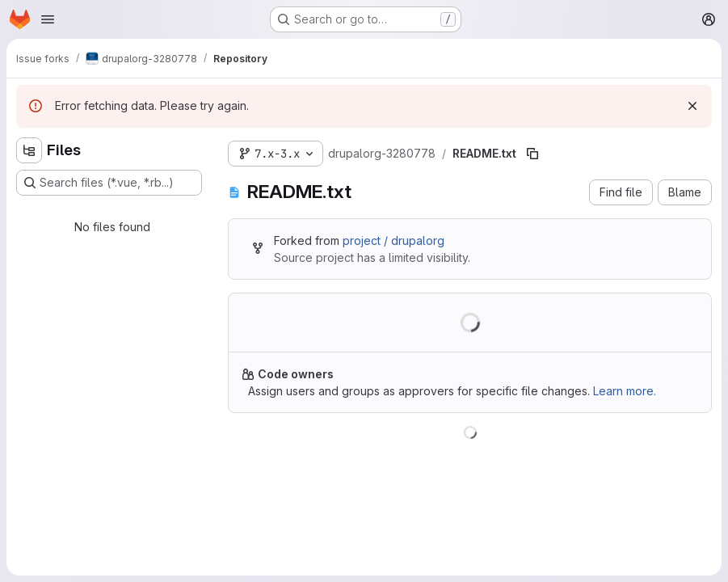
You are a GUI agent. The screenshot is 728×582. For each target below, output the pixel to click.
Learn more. (625, 391)
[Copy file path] (532, 154)
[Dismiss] (692, 106)
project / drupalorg (393, 240)
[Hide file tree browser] (29, 150)
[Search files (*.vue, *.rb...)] (109, 183)
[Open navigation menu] (48, 19)
